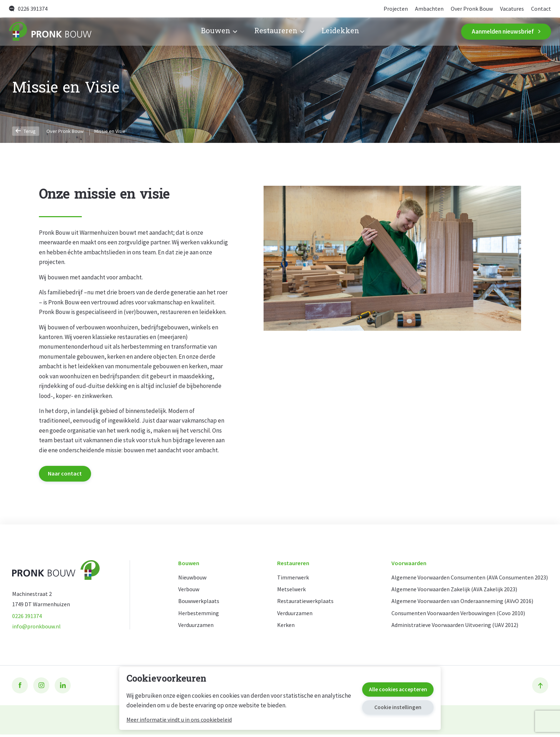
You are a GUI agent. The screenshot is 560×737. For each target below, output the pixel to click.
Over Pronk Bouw (469, 9)
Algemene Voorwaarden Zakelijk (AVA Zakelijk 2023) (451, 591)
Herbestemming (199, 615)
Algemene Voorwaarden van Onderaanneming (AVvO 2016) (459, 603)
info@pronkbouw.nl (37, 628)
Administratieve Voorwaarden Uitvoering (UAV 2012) (452, 628)
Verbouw (190, 591)
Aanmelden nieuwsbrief (506, 32)
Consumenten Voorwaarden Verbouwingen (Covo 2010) (455, 615)
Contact (541, 9)
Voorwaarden (403, 564)
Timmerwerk (291, 579)
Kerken (283, 628)
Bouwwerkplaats (200, 603)
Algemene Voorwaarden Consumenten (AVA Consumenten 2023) (466, 579)
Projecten (390, 9)
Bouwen (219, 32)
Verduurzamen (197, 628)
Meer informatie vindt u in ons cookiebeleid (179, 719)
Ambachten (424, 9)
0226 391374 (28, 9)
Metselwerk (289, 591)
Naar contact (67, 474)
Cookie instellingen (392, 708)
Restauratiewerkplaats (304, 603)
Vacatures (511, 9)
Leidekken (340, 32)
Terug (27, 131)
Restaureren (279, 32)
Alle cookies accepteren (392, 688)
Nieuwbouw (194, 579)
